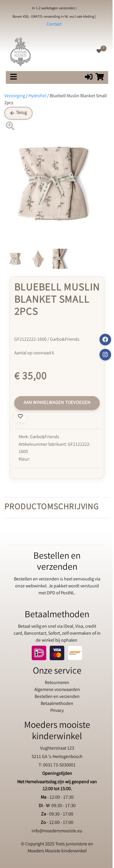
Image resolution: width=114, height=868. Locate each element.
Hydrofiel (37, 96)
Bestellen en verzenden (57, 697)
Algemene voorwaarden (57, 690)
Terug (18, 113)
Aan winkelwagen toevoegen (57, 403)
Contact (54, 25)
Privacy (57, 711)
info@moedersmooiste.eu (57, 831)
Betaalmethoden (57, 704)
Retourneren (57, 683)
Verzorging (15, 96)
